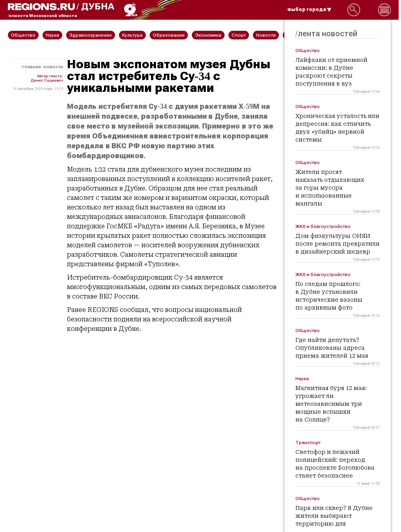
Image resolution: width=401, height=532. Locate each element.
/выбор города (309, 9)
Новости (53, 67)
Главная (32, 67)
